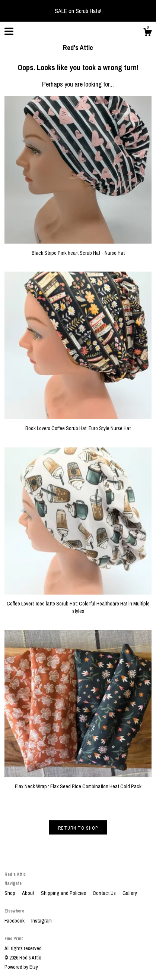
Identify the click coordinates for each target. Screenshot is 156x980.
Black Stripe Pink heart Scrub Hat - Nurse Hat (78, 249)
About (29, 893)
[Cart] (147, 33)
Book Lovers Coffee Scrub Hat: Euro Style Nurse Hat (78, 425)
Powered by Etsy (21, 967)
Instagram (42, 921)
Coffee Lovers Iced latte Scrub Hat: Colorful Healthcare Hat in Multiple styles (78, 604)
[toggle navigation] (9, 31)
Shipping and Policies (64, 893)
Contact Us (105, 893)
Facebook (15, 921)
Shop (10, 893)
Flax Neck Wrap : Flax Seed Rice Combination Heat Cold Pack (78, 783)
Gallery (130, 893)
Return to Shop (78, 828)
